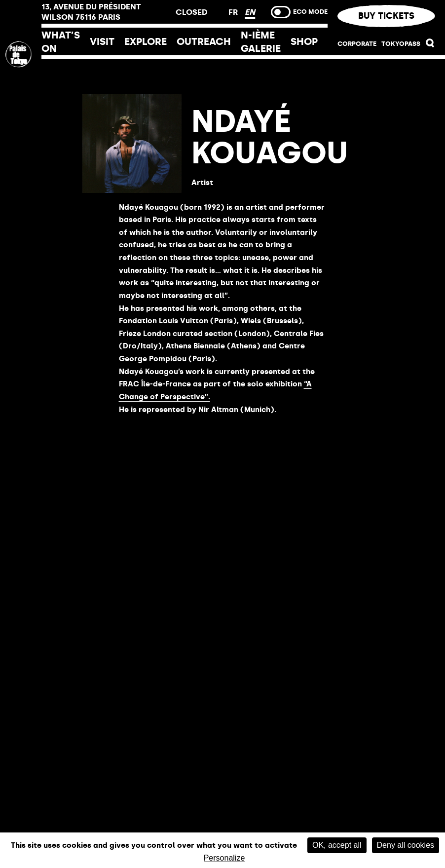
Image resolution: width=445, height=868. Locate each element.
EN (250, 12)
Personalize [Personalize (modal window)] (224, 858)
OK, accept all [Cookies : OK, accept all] (337, 845)
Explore (146, 41)
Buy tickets (386, 16)
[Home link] (21, 120)
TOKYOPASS (401, 44)
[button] (430, 45)
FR (234, 12)
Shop (304, 41)
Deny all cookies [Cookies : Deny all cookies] (406, 845)
